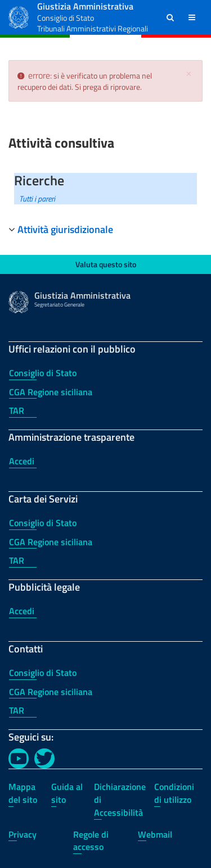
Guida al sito (67, 793)
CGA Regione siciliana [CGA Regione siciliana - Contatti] (51, 692)
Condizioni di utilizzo (174, 793)
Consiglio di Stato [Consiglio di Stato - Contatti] (43, 673)
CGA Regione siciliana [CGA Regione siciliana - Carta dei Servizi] (51, 542)
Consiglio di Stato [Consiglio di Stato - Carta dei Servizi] (43, 523)
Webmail (155, 834)
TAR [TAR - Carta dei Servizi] (17, 560)
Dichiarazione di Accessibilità (120, 800)
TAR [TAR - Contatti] (17, 710)
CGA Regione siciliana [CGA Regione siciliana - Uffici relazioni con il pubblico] (51, 392)
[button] (170, 17)
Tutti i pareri (37, 198)
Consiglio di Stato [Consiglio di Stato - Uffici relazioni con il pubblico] (43, 373)
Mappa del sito (23, 793)
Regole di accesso (91, 841)
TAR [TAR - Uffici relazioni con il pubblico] (17, 410)
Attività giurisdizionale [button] (65, 229)
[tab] (105, 230)
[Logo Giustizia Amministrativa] (19, 16)
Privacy (23, 834)
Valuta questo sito (106, 264)
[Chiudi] (188, 74)
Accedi (22, 461)
